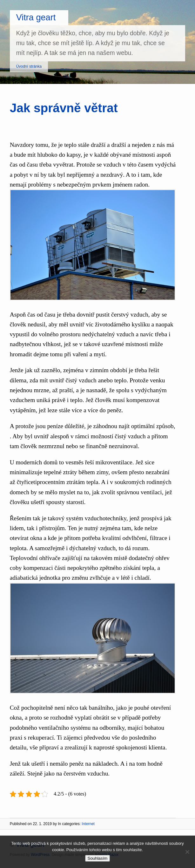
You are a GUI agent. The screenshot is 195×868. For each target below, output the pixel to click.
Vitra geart (36, 17)
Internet (88, 824)
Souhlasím (98, 858)
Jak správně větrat (64, 108)
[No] (187, 852)
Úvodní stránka (29, 66)
